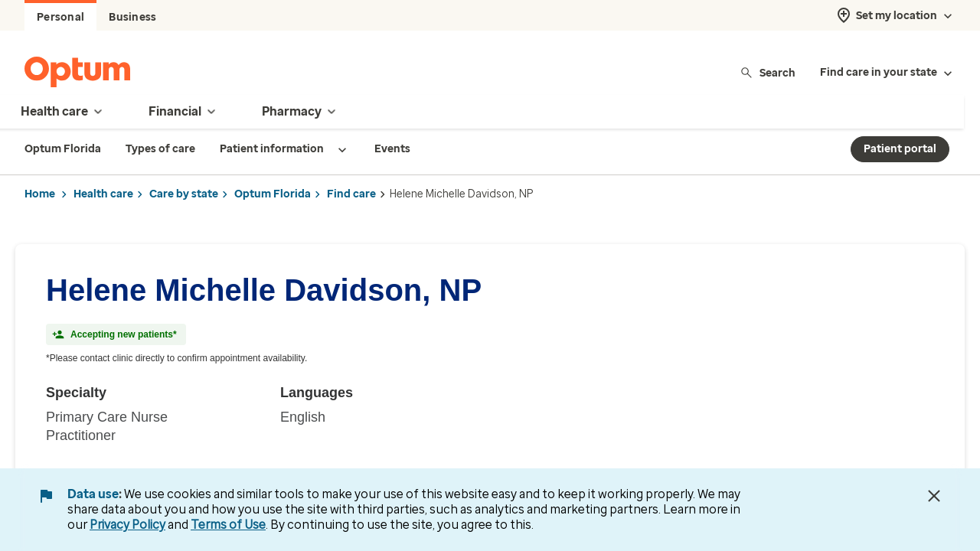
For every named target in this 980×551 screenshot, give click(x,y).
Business (132, 17)
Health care (103, 194)
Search (768, 72)
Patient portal (900, 149)
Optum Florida (273, 194)
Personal (60, 17)
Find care (351, 194)
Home (40, 194)
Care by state (184, 194)
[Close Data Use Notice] (934, 496)
